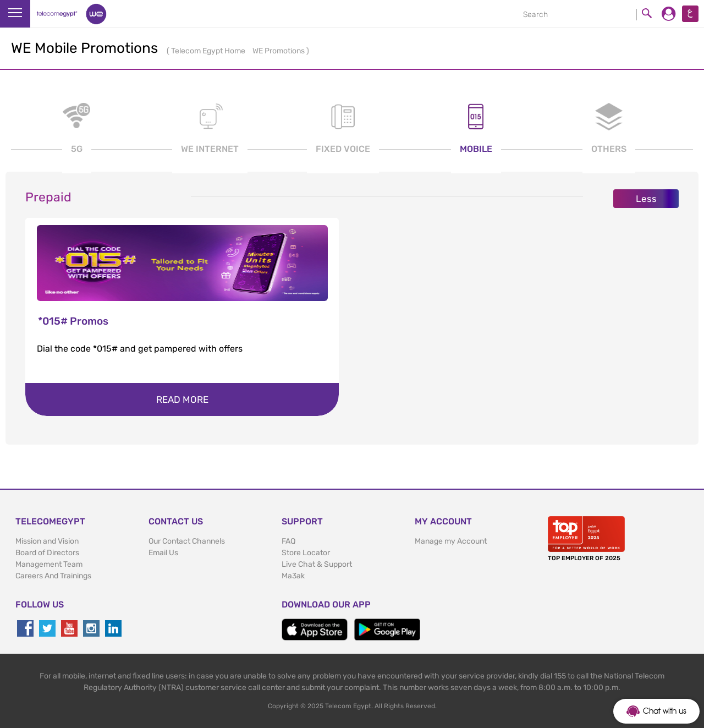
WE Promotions (279, 51)
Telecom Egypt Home (209, 51)
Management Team (49, 564)
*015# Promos (73, 321)
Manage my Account (451, 541)
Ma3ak (293, 576)
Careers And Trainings (53, 576)
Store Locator (306, 553)
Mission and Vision (47, 541)
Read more (182, 399)
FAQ (288, 541)
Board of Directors (47, 553)
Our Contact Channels (187, 541)
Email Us (163, 553)
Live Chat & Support (317, 564)
